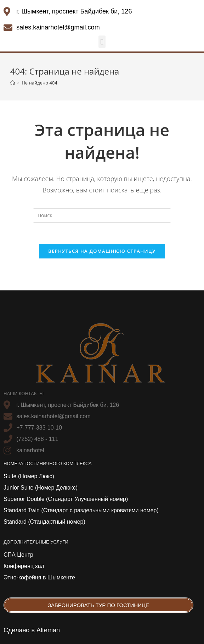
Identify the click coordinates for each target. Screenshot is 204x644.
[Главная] (13, 83)
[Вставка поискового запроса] (102, 215)
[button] (102, 42)
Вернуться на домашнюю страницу (102, 251)
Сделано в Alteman (32, 630)
